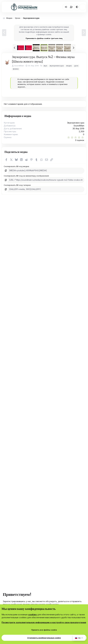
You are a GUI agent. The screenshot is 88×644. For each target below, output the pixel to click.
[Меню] (6, 7)
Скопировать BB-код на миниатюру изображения (26, 175)
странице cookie (44, 34)
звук (45, 66)
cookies (32, 615)
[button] (77, 7)
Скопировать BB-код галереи (17, 185)
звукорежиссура (57, 66)
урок (76, 66)
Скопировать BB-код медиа (16, 166)
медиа (69, 66)
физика (16, 69)
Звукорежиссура (76, 123)
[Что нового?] (83, 7)
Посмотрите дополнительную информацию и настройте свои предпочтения (44, 622)
